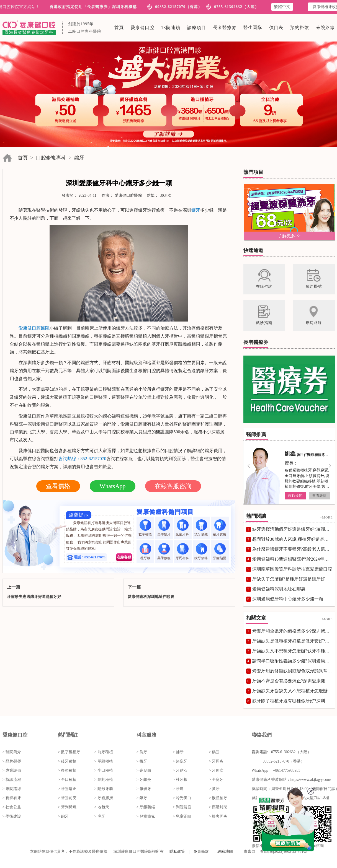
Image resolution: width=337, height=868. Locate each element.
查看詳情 (319, 496)
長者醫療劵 (225, 28)
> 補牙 (178, 752)
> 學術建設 (12, 816)
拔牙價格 (201, 552)
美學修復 (164, 552)
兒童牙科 (183, 528)
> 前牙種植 (104, 752)
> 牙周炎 (216, 761)
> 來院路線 (12, 789)
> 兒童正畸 (182, 816)
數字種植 (146, 528)
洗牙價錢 (201, 528)
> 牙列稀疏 (67, 807)
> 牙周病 (216, 770)
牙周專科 (183, 552)
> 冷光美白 (182, 798)
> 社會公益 (12, 807)
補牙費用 (220, 528)
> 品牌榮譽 (12, 761)
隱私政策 (177, 852)
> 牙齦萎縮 (146, 807)
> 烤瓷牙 (180, 761)
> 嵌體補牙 (218, 798)
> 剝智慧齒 (182, 807)
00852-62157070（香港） (179, 7)
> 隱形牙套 (104, 789)
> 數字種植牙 (69, 752)
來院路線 (325, 28)
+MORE (326, 517)
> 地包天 (102, 807)
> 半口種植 (104, 770)
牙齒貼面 (220, 552)
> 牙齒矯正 (67, 789)
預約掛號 (300, 28)
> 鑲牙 (142, 798)
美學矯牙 (164, 528)
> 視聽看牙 (12, 798)
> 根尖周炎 (218, 816)
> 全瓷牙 (216, 780)
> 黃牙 (214, 789)
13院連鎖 (171, 28)
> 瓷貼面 (144, 770)
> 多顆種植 (67, 770)
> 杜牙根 (180, 780)
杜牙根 (145, 552)
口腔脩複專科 (51, 158)
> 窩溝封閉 (218, 807)
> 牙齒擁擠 (104, 798)
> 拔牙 (142, 761)
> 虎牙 (100, 816)
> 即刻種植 (104, 780)
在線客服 (124, 557)
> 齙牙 (63, 816)
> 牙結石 (180, 770)
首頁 (119, 28)
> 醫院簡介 (12, 752)
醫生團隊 (253, 28)
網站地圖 (225, 852)
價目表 (276, 28)
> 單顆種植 (104, 761)
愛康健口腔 (142, 28)
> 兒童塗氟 (146, 816)
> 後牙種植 (67, 761)
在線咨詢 (36, 459)
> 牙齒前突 (67, 798)
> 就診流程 (12, 780)
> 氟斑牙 (144, 789)
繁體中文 (282, 7)
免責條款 (201, 852)
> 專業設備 (12, 770)
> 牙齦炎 (144, 780)
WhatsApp (112, 486)
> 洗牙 (142, 752)
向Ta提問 (295, 496)
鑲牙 (79, 158)
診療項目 (197, 28)
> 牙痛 (178, 789)
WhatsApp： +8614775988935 (276, 770)
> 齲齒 (214, 752)
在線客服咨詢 (173, 486)
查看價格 (58, 486)
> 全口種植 (67, 780)
